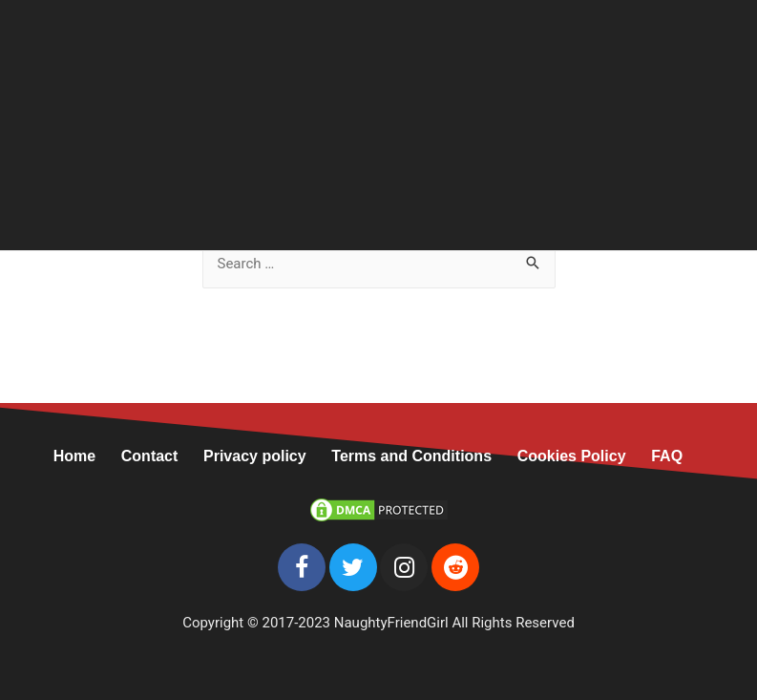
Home (87, 456)
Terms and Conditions (411, 456)
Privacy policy (255, 456)
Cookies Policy (572, 456)
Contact (150, 456)
